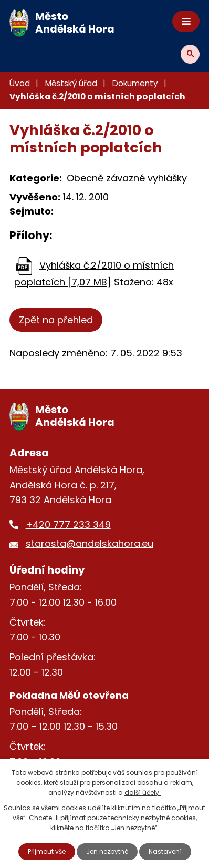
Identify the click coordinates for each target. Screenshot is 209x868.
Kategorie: (36, 178)
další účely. (143, 793)
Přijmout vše (47, 851)
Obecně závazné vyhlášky (127, 178)
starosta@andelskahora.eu (90, 543)
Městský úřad (71, 83)
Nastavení (165, 851)
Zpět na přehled (56, 320)
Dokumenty (135, 83)
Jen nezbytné (107, 851)
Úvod (20, 83)
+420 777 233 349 (68, 524)
